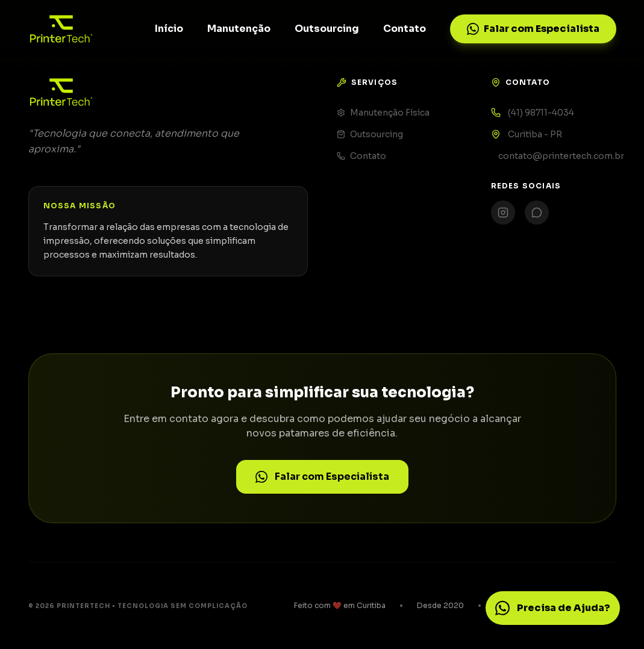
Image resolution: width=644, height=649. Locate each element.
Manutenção (239, 29)
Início (169, 29)
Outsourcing (327, 29)
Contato (405, 29)
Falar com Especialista (533, 29)
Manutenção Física (383, 113)
